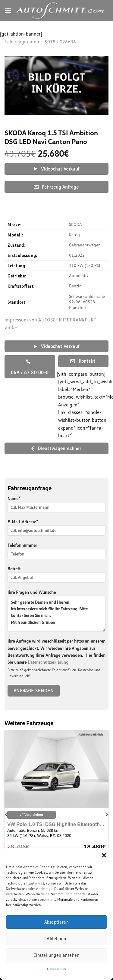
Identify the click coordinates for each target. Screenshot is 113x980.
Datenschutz (57, 969)
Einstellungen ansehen (56, 955)
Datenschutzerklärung (48, 662)
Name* (56, 506)
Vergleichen (32, 815)
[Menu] (8, 10)
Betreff (56, 576)
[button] (104, 855)
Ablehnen (56, 938)
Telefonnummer (56, 553)
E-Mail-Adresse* (56, 529)
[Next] (106, 814)
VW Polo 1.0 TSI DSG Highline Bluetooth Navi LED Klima (56, 824)
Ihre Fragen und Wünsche (56, 613)
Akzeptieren (56, 922)
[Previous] (7, 814)
